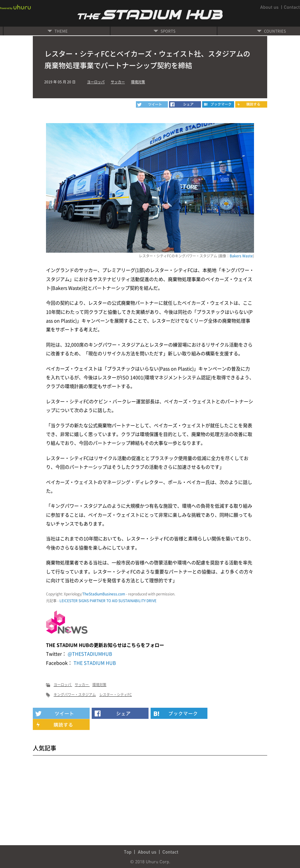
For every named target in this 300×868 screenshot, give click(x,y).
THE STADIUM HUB (94, 663)
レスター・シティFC (116, 695)
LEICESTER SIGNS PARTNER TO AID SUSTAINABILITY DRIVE (108, 601)
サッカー (118, 82)
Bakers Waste (241, 256)
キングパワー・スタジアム (75, 695)
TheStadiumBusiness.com (104, 594)
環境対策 (138, 82)
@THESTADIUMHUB (89, 654)
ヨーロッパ (96, 82)
